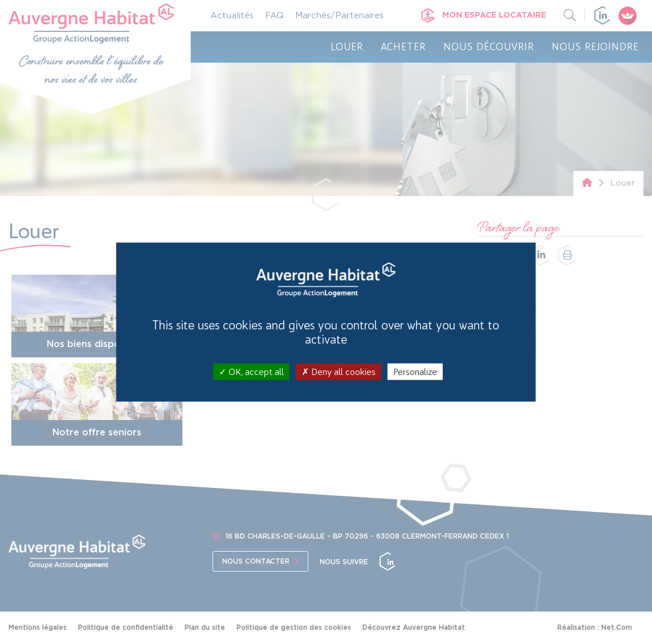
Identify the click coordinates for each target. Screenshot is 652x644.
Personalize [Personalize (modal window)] (415, 371)
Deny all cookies (339, 371)
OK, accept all (251, 371)
